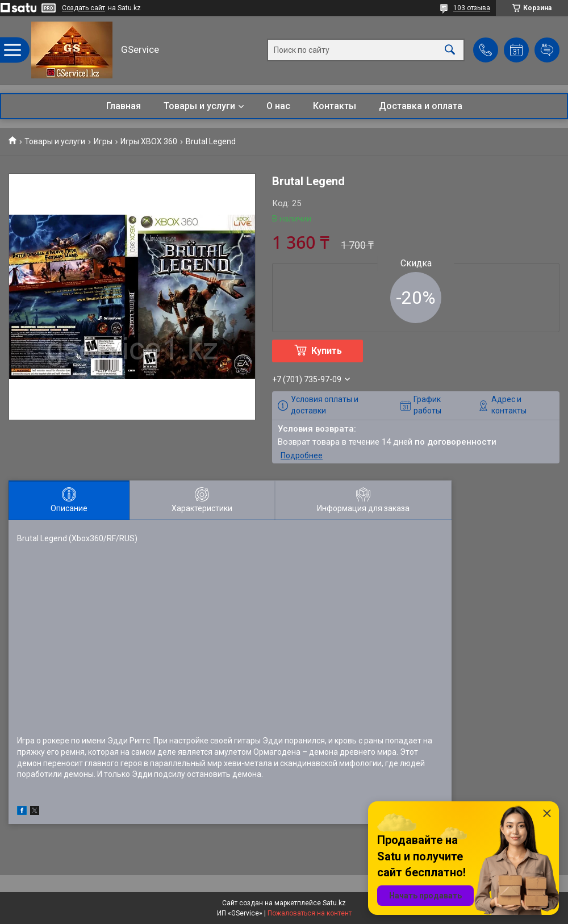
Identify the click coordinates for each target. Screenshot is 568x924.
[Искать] (450, 50)
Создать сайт (83, 8)
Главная (124, 106)
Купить (327, 351)
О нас (278, 106)
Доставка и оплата (421, 106)
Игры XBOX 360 (149, 141)
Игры (103, 141)
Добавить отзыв (547, 50)
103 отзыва (472, 8)
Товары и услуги (199, 106)
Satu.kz (334, 903)
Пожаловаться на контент (310, 913)
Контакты (335, 106)
